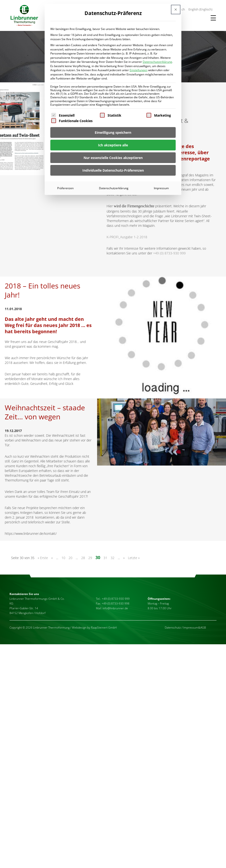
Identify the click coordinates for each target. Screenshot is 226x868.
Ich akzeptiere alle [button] (113, 145)
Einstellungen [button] (139, 70)
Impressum (161, 188)
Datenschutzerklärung (157, 62)
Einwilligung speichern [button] (113, 132)
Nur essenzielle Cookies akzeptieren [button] (113, 158)
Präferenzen (65, 188)
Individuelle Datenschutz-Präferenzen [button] (113, 170)
